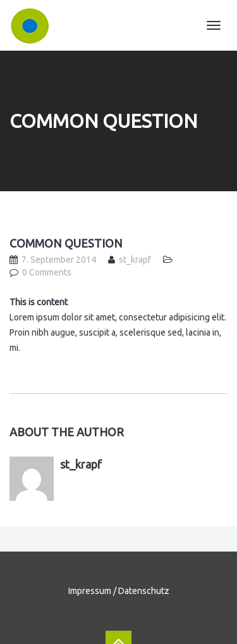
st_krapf (135, 260)
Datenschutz (144, 591)
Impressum (90, 591)
